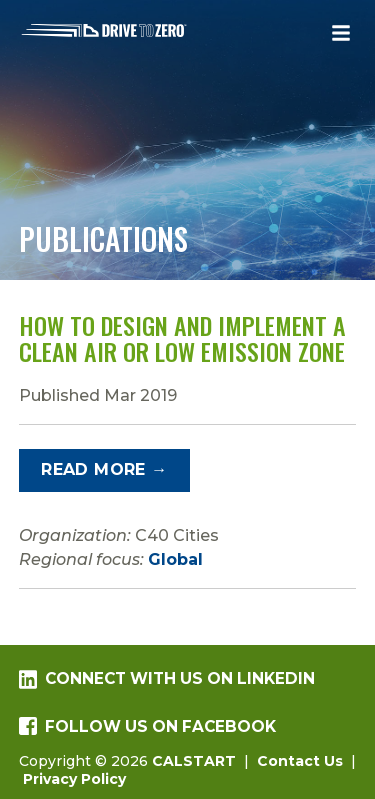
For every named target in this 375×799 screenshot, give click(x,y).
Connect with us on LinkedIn (167, 679)
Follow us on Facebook (147, 726)
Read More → (104, 469)
